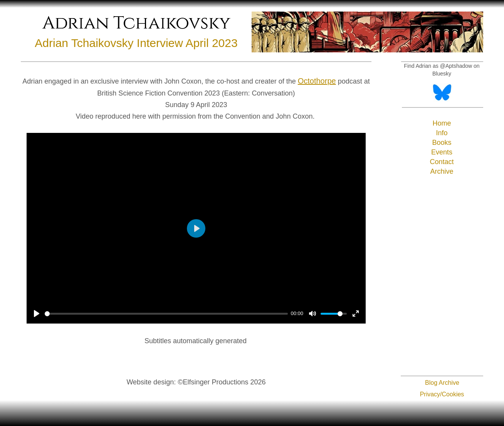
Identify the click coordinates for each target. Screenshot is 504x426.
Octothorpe (317, 81)
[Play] (37, 314)
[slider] (166, 314)
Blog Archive (442, 383)
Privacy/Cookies (442, 394)
